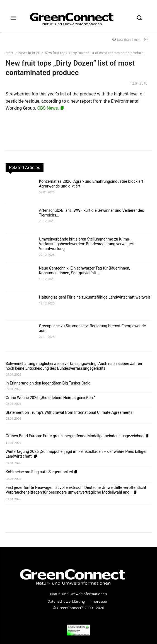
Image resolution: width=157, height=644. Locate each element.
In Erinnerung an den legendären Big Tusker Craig (48, 383)
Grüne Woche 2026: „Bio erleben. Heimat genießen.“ (50, 398)
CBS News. (51, 108)
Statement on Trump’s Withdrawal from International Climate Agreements (69, 412)
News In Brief (29, 53)
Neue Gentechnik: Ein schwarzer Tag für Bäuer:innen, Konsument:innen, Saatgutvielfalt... (85, 271)
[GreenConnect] (78, 19)
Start (9, 53)
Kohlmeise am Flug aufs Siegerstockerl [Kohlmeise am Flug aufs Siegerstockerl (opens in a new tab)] (42, 472)
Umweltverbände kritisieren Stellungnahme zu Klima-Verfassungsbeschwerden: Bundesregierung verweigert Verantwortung (87, 244)
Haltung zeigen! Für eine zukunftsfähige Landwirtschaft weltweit (95, 297)
